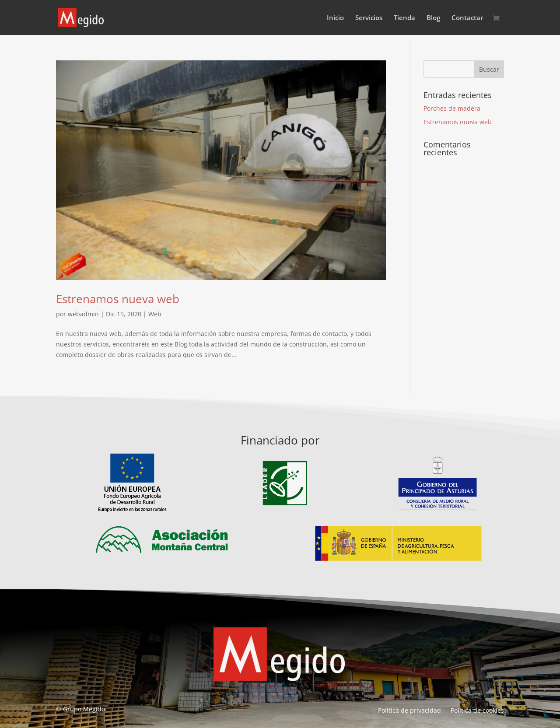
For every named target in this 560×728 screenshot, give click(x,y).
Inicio (335, 18)
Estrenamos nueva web (118, 299)
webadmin (83, 314)
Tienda (404, 18)
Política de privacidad (409, 711)
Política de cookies (477, 711)
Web (155, 314)
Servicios (369, 18)
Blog (433, 18)
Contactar (467, 18)
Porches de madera (452, 108)
